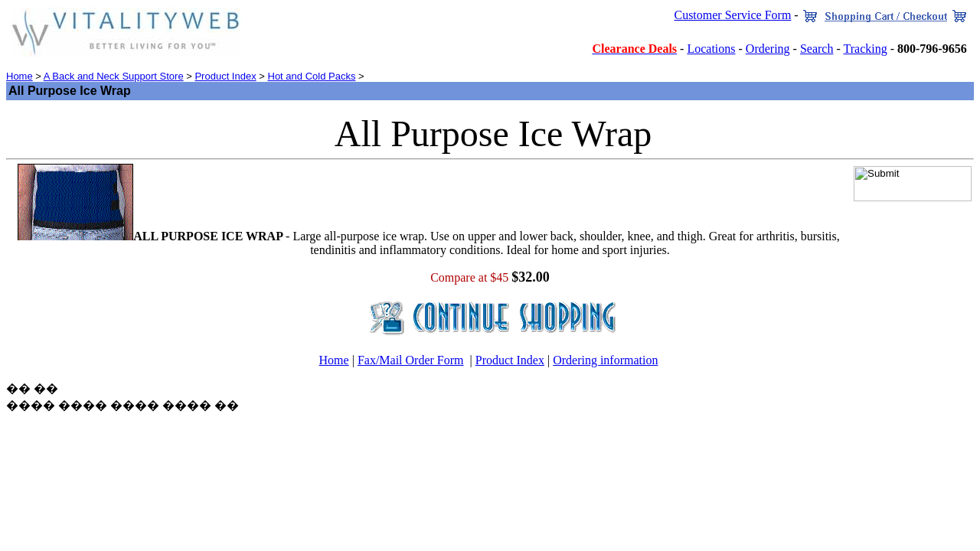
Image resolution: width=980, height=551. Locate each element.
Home (20, 76)
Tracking (866, 49)
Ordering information (605, 360)
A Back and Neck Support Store (114, 76)
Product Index (225, 76)
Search (817, 49)
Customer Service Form (732, 15)
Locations (711, 49)
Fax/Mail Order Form (411, 360)
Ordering (768, 49)
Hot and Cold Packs (312, 76)
